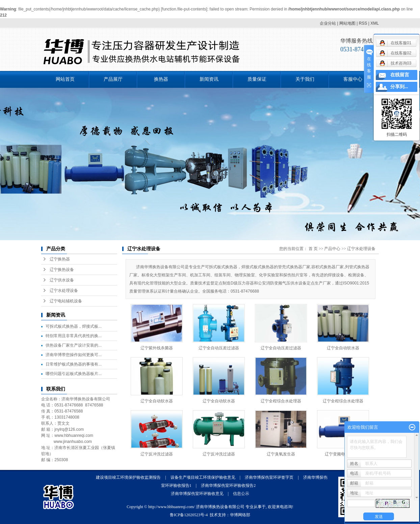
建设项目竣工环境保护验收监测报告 (128, 477)
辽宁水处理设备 (64, 291)
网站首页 (65, 79)
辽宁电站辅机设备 (66, 301)
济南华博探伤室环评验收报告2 (228, 485)
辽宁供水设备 (62, 280)
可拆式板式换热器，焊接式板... (74, 326)
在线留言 (400, 75)
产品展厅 (113, 79)
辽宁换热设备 (62, 270)
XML (375, 23)
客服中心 (353, 79)
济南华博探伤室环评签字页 (269, 477)
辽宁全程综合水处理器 (281, 401)
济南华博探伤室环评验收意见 (197, 494)
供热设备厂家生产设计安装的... (74, 345)
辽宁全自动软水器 (343, 348)
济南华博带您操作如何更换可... (74, 355)
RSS (363, 23)
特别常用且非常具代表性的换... (74, 336)
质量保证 (257, 79)
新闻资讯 (209, 79)
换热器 (161, 79)
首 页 (313, 249)
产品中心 (332, 249)
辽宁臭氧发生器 (281, 454)
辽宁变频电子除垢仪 (343, 454)
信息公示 (241, 494)
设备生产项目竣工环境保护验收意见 (203, 477)
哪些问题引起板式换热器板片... (74, 374)
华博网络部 (240, 515)
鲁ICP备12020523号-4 (189, 515)
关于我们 (305, 79)
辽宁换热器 (60, 259)
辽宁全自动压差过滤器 (219, 348)
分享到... (399, 87)
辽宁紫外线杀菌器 (157, 348)
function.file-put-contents (184, 9)
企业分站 (328, 23)
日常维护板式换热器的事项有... (74, 364)
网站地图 (347, 23)
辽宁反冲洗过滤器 (157, 454)
